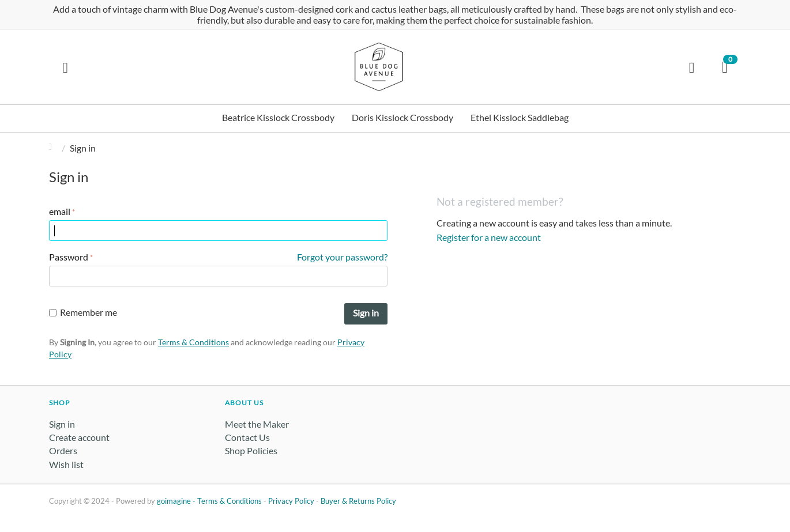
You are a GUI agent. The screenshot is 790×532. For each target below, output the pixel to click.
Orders (63, 450)
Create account (79, 437)
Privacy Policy (291, 501)
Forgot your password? (342, 257)
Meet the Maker (257, 424)
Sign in (366, 313)
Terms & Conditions (193, 342)
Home (54, 148)
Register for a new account (489, 237)
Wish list (66, 464)
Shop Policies (251, 450)
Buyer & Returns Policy (358, 501)
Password (69, 257)
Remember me (83, 312)
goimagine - (177, 501)
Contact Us (247, 437)
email (60, 211)
